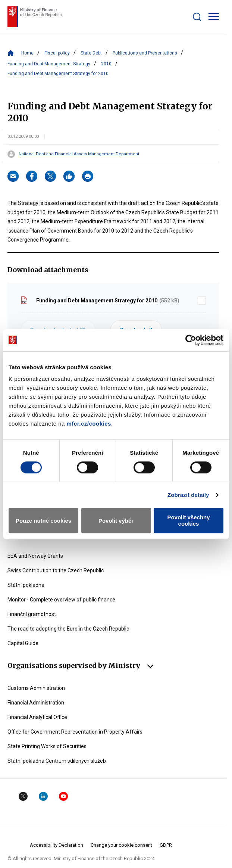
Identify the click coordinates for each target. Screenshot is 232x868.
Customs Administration (36, 688)
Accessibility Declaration (57, 845)
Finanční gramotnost (32, 614)
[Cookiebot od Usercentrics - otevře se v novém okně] (191, 340)
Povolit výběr (116, 521)
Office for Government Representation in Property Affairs (75, 732)
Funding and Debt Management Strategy (49, 64)
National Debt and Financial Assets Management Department (79, 154)
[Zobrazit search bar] (197, 17)
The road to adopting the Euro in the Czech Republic (68, 629)
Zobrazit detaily (188, 495)
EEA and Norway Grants (35, 556)
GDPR (166, 845)
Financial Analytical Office (37, 717)
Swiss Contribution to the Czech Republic (56, 570)
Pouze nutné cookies (43, 521)
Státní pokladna (26, 585)
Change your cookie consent (121, 845)
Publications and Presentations (145, 53)
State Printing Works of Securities (47, 746)
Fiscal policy (57, 53)
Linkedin (43, 796)
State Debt (91, 53)
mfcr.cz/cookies (89, 424)
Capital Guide (23, 643)
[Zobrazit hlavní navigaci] (214, 16)
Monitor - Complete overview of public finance (61, 600)
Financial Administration (36, 703)
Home (27, 53)
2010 (106, 64)
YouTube (63, 796)
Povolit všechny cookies (188, 520)
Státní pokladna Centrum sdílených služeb (57, 761)
